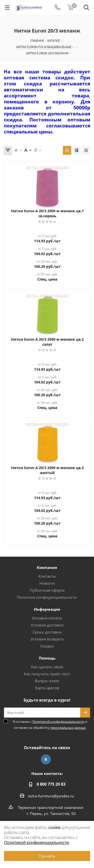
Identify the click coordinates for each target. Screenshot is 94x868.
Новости (47, 583)
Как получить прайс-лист (47, 674)
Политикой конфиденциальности (58, 722)
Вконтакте (46, 759)
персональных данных (68, 728)
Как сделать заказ (47, 667)
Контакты (47, 576)
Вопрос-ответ (47, 681)
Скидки (47, 646)
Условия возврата (47, 639)
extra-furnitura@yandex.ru (51, 796)
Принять (47, 856)
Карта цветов (47, 688)
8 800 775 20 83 (51, 784)
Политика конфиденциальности (47, 597)
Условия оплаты (47, 618)
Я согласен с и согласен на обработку (50, 725)
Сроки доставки (47, 632)
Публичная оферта (47, 590)
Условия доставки (47, 625)
